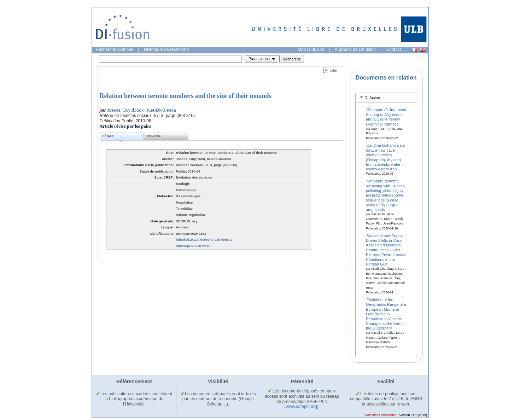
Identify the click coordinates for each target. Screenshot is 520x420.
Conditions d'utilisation (381, 415)
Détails (114, 137)
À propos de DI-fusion (355, 49)
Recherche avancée (115, 49)
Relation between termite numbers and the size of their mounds (186, 96)
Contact (394, 49)
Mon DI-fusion (311, 49)
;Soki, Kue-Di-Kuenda (155, 110)
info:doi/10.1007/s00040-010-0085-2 (204, 240)
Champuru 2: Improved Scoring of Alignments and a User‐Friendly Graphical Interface (386, 117)
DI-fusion (372, 98)
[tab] (386, 98)
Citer (334, 70)
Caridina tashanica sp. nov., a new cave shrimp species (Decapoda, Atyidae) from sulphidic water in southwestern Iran (385, 157)
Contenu (154, 136)
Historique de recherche (166, 49)
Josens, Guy (119, 110)
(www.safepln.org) (302, 407)
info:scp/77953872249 (193, 246)
